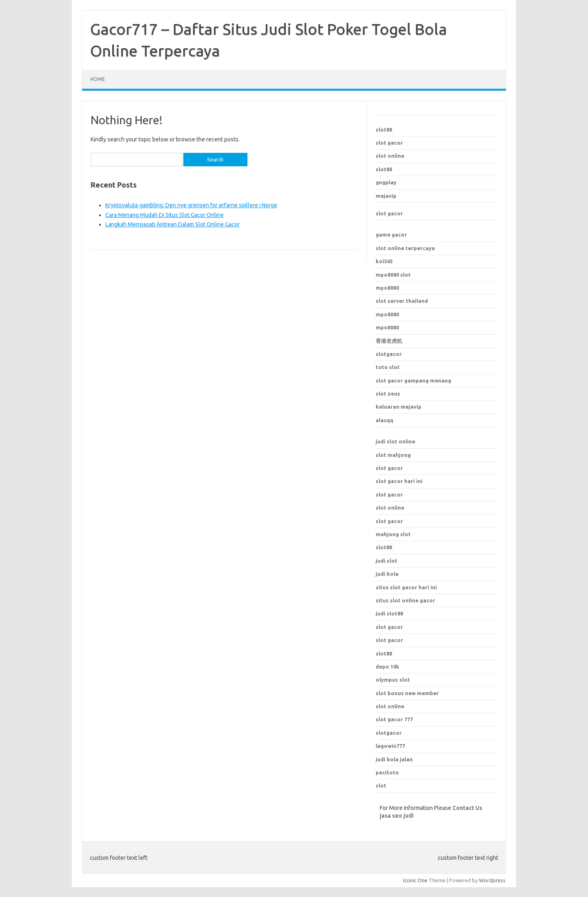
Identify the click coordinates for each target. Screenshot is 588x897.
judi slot (386, 561)
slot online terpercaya (405, 248)
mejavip (386, 196)
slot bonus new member (407, 693)
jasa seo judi (397, 816)
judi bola (387, 574)
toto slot (388, 367)
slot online (390, 156)
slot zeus (388, 394)
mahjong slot (393, 534)
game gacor (391, 235)
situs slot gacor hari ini (406, 587)
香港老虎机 (389, 341)
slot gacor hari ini (399, 481)
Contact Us (467, 808)
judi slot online (395, 441)
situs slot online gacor (405, 600)
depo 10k (388, 667)
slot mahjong (393, 455)
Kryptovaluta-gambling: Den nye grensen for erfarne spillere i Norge (191, 205)
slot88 (384, 130)
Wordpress (492, 880)
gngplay (386, 182)
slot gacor (389, 143)
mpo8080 (387, 288)
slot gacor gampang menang (413, 380)
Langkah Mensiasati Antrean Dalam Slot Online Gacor (173, 224)
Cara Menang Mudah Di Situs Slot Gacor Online (165, 215)
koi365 (384, 261)
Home (98, 79)
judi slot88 (389, 613)
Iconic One (415, 880)
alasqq (384, 420)
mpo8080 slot (393, 275)
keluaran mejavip (399, 407)
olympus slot (393, 680)
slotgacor (389, 354)
